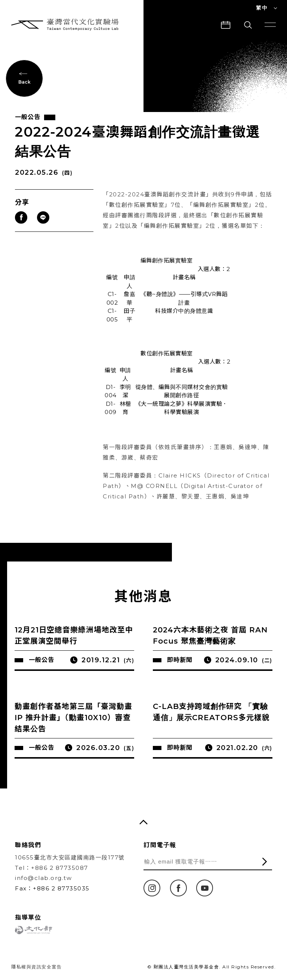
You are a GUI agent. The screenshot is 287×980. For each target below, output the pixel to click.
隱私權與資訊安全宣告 (36, 967)
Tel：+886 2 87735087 (52, 868)
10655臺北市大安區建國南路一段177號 (70, 857)
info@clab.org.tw (43, 878)
